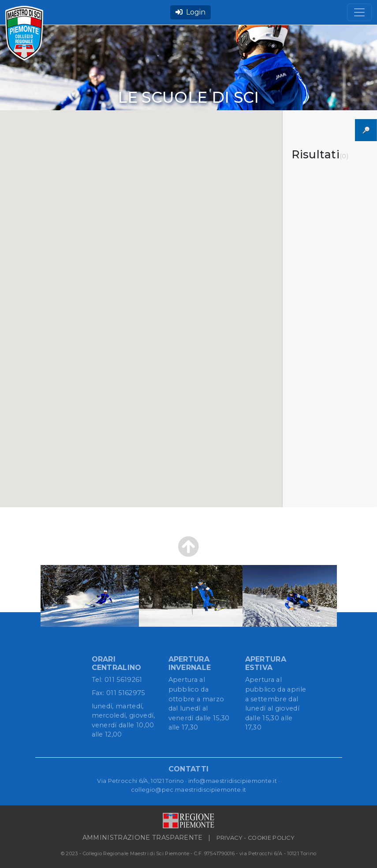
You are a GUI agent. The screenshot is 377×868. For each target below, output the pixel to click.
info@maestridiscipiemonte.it (233, 781)
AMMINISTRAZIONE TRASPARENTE (143, 838)
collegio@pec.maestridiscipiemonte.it (189, 789)
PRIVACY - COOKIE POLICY (256, 838)
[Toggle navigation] (359, 12)
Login (190, 12)
